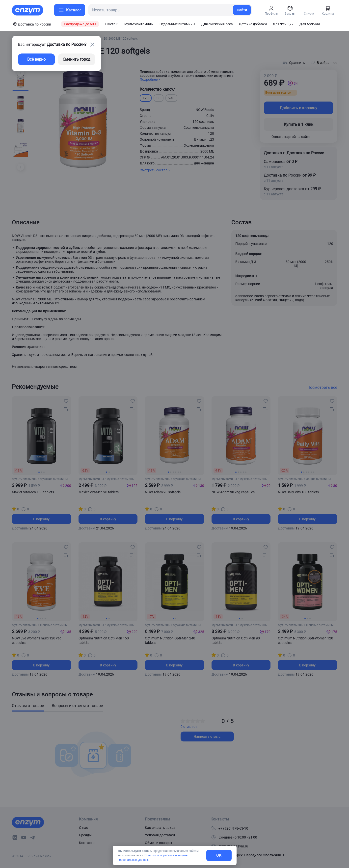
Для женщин (283, 24)
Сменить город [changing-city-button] (77, 59)
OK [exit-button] (219, 855)
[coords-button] (31, 24)
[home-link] (28, 10)
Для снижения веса (217, 24)
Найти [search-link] (242, 10)
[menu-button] (70, 10)
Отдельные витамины (177, 24)
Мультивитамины (139, 24)
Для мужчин (310, 24)
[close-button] (92, 45)
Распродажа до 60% (80, 24)
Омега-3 (112, 24)
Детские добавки (253, 24)
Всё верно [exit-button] (36, 59)
